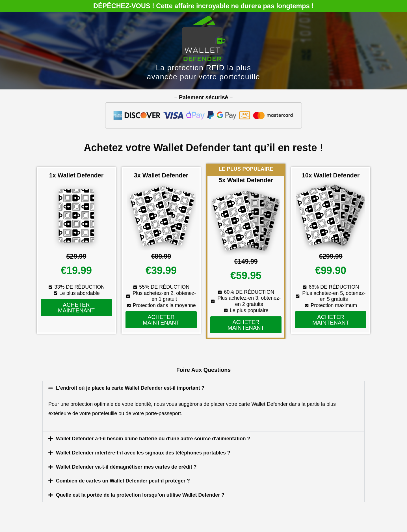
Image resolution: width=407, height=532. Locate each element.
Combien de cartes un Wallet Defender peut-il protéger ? (124, 480)
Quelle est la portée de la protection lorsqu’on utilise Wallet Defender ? (141, 494)
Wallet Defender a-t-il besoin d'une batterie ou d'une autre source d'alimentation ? (155, 438)
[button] (203, 388)
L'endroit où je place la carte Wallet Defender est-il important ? (131, 388)
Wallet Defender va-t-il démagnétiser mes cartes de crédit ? (127, 466)
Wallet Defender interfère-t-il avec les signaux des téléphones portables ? (145, 452)
